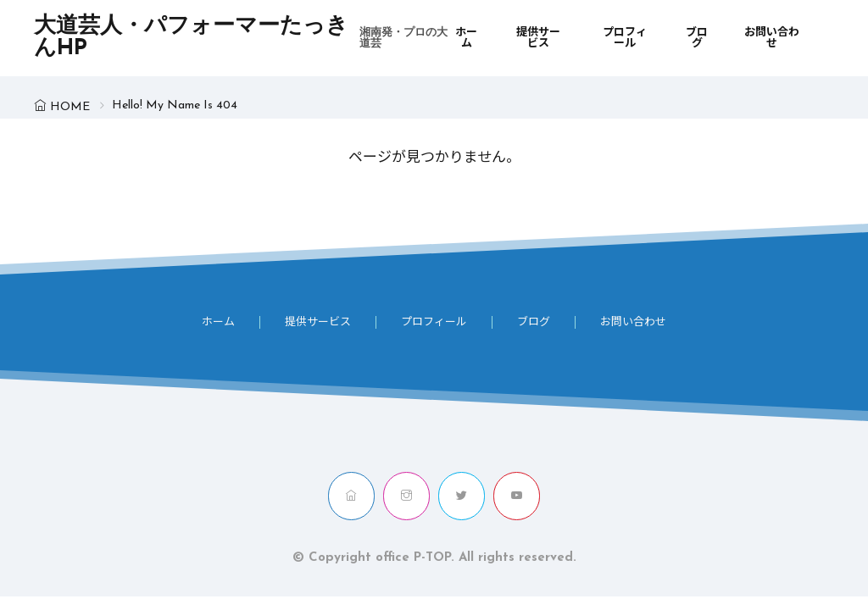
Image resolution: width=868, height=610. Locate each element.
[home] (351, 496)
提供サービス (538, 38)
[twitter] (462, 496)
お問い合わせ (772, 38)
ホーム (466, 38)
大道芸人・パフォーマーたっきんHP (244, 38)
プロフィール (625, 38)
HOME (70, 107)
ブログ (697, 38)
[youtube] (517, 496)
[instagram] (406, 496)
